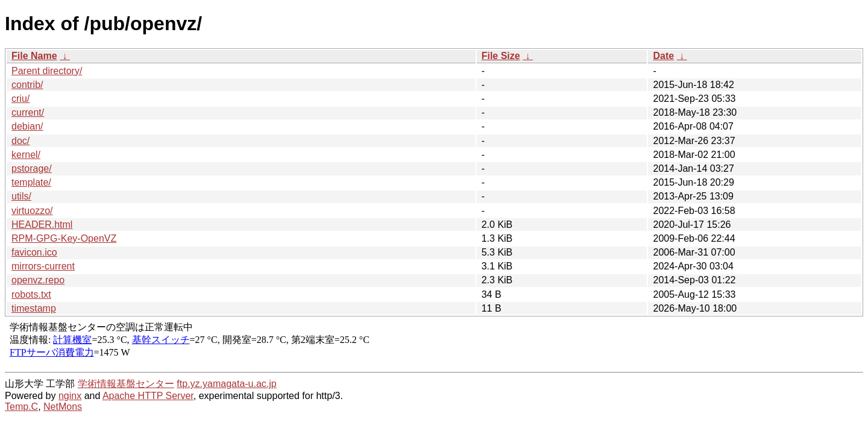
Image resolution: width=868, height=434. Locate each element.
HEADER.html (42, 225)
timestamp (34, 308)
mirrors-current (43, 266)
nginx (70, 396)
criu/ (20, 99)
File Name (34, 56)
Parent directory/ (47, 71)
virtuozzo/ (32, 211)
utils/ (21, 196)
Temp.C (21, 407)
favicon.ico (34, 252)
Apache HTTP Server (148, 396)
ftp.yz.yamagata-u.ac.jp (226, 384)
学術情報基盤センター (126, 384)
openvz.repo (38, 280)
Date (663, 56)
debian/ (27, 126)
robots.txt (31, 294)
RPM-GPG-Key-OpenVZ (64, 238)
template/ (31, 182)
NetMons (63, 407)
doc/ (20, 141)
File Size (501, 56)
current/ (28, 112)
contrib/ (27, 85)
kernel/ (26, 155)
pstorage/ (32, 168)
